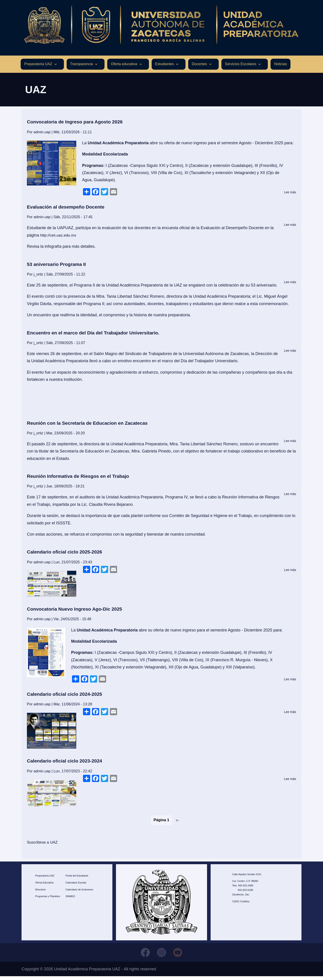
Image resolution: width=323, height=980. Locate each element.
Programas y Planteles (48, 899)
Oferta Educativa (44, 885)
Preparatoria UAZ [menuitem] (38, 67)
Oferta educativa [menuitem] (124, 67)
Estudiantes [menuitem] (165, 67)
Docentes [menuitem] (199, 67)
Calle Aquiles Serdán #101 (247, 877)
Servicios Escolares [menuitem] (241, 67)
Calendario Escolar (76, 885)
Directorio (40, 892)
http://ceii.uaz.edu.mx (59, 238)
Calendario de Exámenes (79, 892)
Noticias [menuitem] (280, 67)
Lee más (290, 195)
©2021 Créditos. (241, 904)
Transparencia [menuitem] (82, 67)
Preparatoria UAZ (45, 878)
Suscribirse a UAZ (43, 845)
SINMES (70, 899)
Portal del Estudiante (77, 878)
